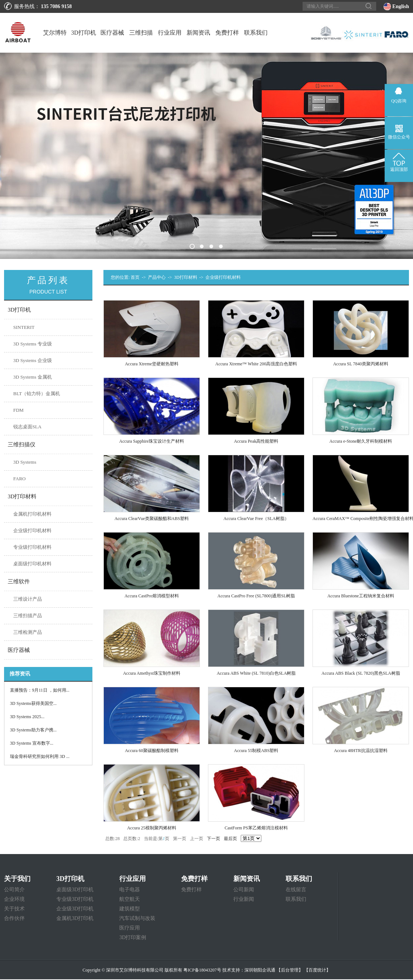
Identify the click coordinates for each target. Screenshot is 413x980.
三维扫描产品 (28, 616)
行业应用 (170, 33)
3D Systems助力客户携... (33, 730)
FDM (18, 410)
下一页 (213, 839)
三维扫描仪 (141, 41)
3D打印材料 (186, 277)
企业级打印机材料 (32, 531)
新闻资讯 (198, 33)
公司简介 (14, 890)
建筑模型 (130, 909)
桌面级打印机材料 (32, 564)
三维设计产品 (28, 599)
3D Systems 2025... (27, 717)
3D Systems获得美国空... (33, 703)
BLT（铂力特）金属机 (37, 394)
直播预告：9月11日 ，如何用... (40, 690)
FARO (20, 479)
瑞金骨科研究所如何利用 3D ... (40, 756)
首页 (135, 277)
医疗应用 (130, 928)
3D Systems (25, 462)
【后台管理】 (290, 970)
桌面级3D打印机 (75, 890)
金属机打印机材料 (32, 514)
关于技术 (14, 909)
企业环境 (14, 899)
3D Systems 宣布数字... (32, 743)
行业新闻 (244, 899)
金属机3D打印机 (75, 918)
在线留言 (296, 890)
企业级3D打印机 (75, 909)
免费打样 (227, 33)
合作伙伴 (14, 918)
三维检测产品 (28, 632)
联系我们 (256, 33)
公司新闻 (244, 890)
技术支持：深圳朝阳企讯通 (249, 970)
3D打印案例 (133, 937)
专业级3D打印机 (75, 899)
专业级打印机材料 (32, 547)
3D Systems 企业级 (33, 360)
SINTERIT (24, 327)
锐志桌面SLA (27, 427)
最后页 (230, 839)
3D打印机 (84, 33)
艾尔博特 (55, 33)
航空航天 (130, 899)
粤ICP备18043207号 (202, 970)
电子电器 (130, 890)
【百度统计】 (317, 970)
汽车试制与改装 (137, 918)
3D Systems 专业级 (33, 344)
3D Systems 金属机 (33, 377)
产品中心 (157, 277)
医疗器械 (112, 33)
